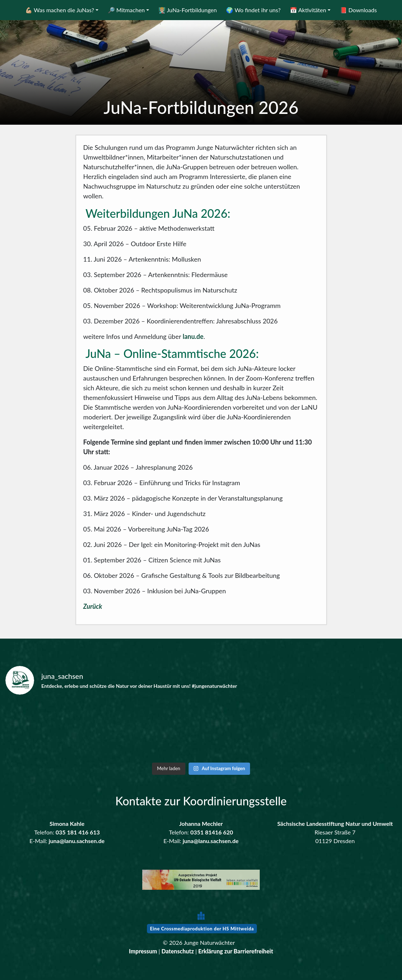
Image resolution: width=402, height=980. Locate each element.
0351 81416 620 (212, 832)
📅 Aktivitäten (308, 10)
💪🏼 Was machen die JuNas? (60, 10)
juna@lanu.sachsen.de (77, 841)
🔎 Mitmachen (126, 10)
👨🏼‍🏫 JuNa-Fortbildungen (188, 10)
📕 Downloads (358, 10)
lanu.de (193, 336)
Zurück (93, 606)
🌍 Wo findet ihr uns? (253, 10)
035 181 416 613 (78, 832)
